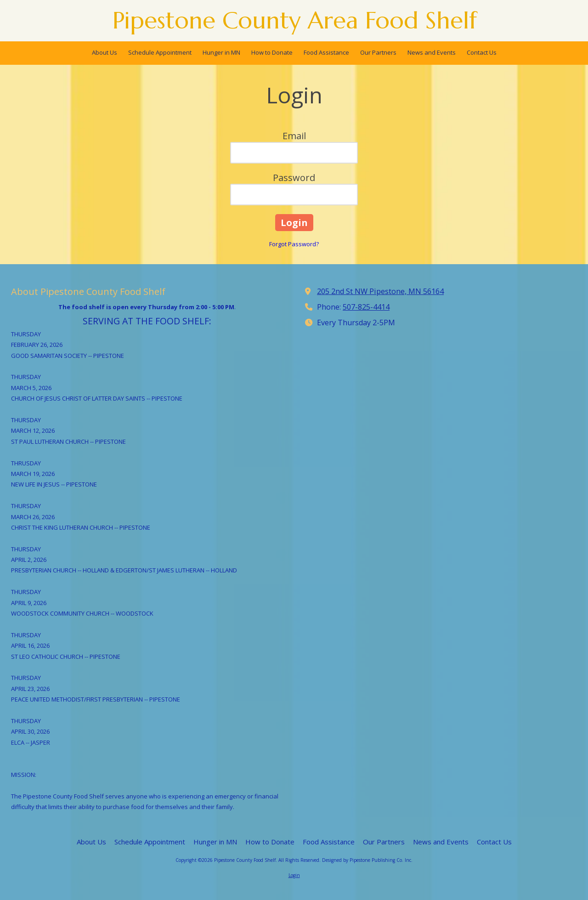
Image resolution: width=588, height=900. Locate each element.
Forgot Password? (294, 244)
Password (294, 178)
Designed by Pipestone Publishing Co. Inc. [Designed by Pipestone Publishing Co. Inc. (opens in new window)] (367, 860)
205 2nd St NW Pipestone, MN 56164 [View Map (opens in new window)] (380, 291)
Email (294, 136)
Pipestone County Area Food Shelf (295, 20)
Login (294, 875)
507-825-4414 (366, 307)
